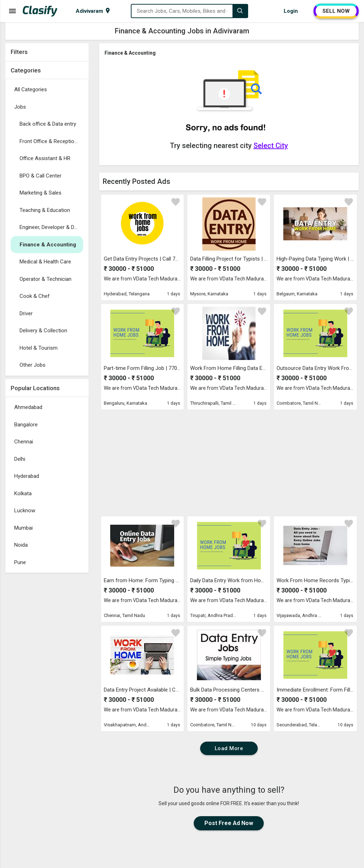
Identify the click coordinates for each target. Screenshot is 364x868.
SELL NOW (336, 11)
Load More (229, 748)
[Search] (240, 11)
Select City (271, 146)
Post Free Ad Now (229, 823)
